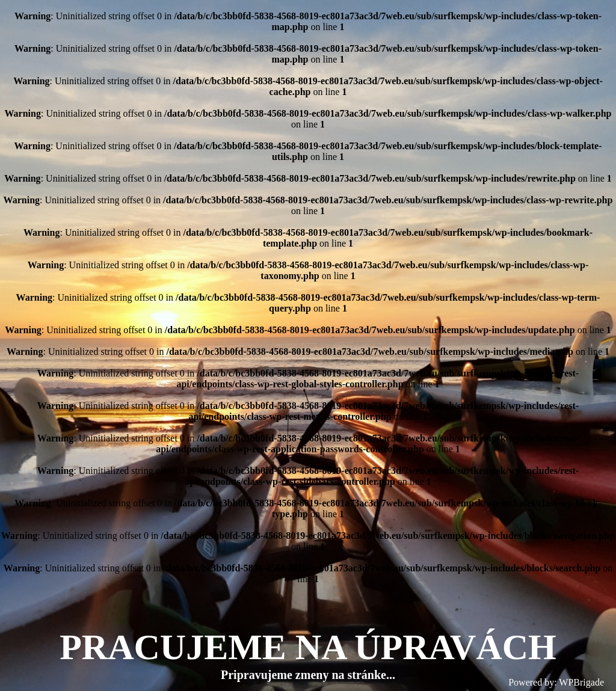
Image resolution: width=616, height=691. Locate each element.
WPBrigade (581, 682)
